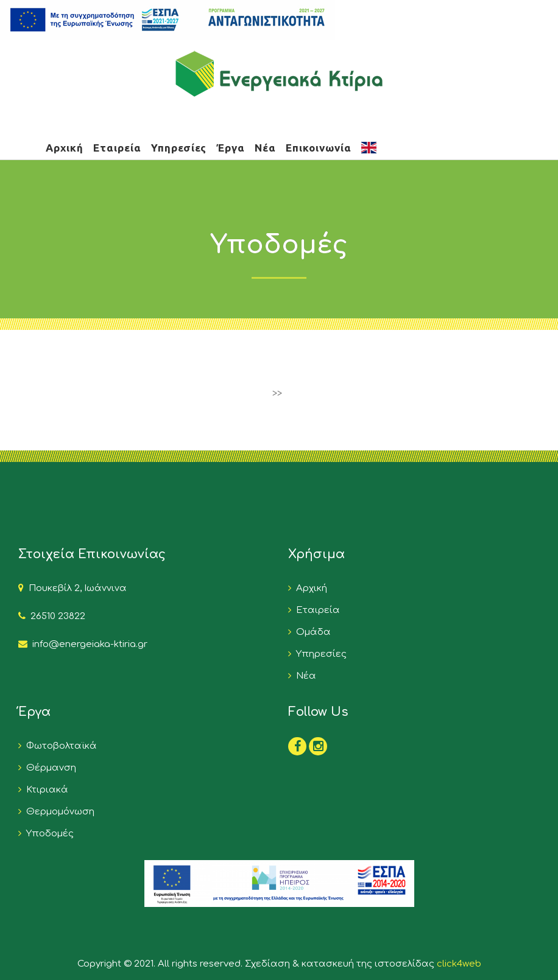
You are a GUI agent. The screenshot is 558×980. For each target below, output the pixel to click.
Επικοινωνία (319, 148)
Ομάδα (311, 632)
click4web (459, 964)
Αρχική (65, 148)
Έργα (231, 148)
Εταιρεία (117, 148)
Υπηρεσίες (179, 148)
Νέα (265, 148)
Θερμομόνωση (58, 812)
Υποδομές (48, 834)
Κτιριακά (45, 790)
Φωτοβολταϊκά (59, 746)
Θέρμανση (49, 768)
